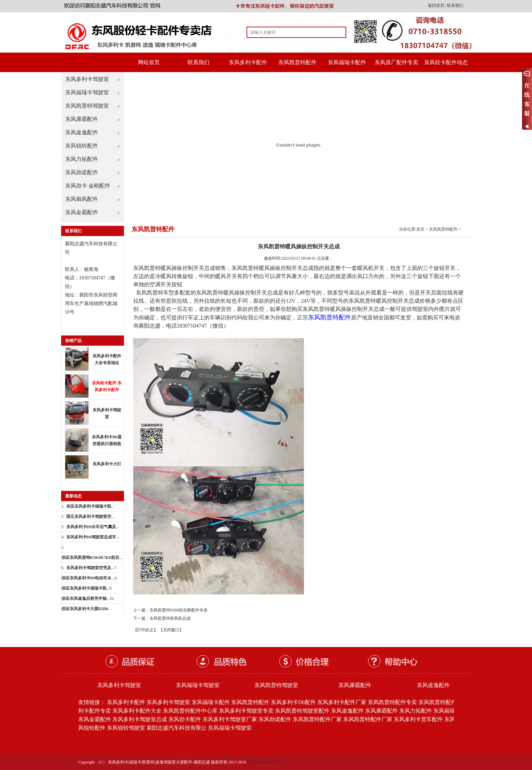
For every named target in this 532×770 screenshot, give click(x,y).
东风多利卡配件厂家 (342, 702)
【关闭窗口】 (171, 630)
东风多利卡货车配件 (418, 719)
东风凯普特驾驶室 (87, 106)
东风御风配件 (82, 199)
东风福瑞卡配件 (347, 62)
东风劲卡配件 (185, 719)
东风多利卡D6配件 (293, 702)
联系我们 (455, 5)
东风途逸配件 (82, 132)
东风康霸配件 (82, 119)
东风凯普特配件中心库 (190, 711)
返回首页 (437, 5)
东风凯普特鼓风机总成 (170, 618)
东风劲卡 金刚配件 (88, 186)
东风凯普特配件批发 (443, 702)
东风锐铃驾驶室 (126, 728)
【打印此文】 (145, 630)
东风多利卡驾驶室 (87, 79)
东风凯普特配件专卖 (392, 702)
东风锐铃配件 (82, 146)
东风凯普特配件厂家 (317, 719)
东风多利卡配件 (248, 62)
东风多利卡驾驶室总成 (140, 719)
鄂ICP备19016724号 (265, 762)
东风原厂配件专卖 (396, 62)
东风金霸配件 (82, 212)
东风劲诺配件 (82, 172)
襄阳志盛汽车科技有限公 (177, 728)
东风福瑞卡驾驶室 (87, 92)
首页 (420, 229)
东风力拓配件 (82, 159)
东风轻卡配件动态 (446, 62)
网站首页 (149, 62)
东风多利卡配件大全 (137, 711)
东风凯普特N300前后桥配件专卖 (179, 610)
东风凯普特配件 (297, 62)
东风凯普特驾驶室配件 (302, 711)
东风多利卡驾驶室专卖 (246, 711)
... (90, 506)
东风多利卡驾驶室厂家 (230, 719)
